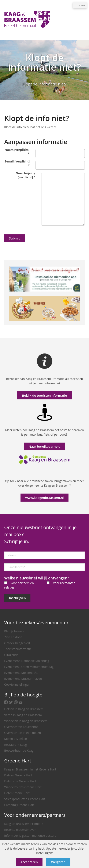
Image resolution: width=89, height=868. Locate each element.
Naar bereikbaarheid (44, 446)
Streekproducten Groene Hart (25, 799)
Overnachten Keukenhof (21, 727)
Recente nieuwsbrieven (20, 830)
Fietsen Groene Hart (18, 775)
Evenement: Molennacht (21, 673)
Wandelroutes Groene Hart (23, 787)
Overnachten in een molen (23, 733)
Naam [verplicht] (17, 152)
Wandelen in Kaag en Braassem (26, 721)
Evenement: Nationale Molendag (27, 661)
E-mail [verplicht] (17, 163)
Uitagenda (11, 655)
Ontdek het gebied (17, 643)
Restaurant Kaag (16, 745)
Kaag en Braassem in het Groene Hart (30, 769)
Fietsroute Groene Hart (20, 781)
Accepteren (29, 862)
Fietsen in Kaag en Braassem (24, 709)
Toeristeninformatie (18, 649)
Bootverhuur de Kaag (19, 750)
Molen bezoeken (16, 739)
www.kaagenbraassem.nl (45, 498)
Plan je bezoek (14, 631)
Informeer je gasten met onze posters (30, 836)
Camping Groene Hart (19, 805)
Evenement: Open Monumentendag (29, 667)
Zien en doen (13, 637)
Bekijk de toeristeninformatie (44, 395)
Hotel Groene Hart (17, 793)
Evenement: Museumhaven (23, 679)
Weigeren (58, 862)
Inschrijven (17, 598)
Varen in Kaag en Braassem (23, 715)
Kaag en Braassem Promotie (24, 824)
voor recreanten (64, 583)
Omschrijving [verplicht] (25, 175)
